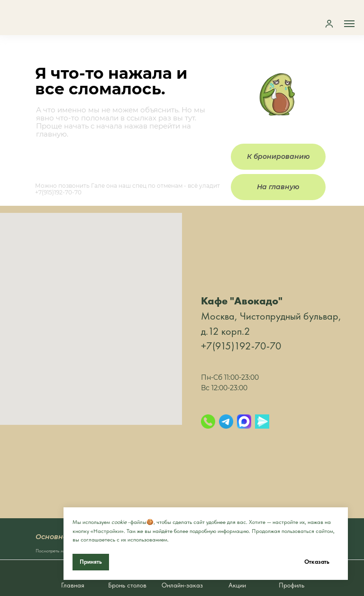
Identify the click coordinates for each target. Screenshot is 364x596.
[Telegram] (226, 422)
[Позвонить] (208, 422)
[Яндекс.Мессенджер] (262, 422)
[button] (329, 23)
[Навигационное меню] (349, 24)
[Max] (244, 422)
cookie (119, 522)
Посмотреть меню (54, 550)
